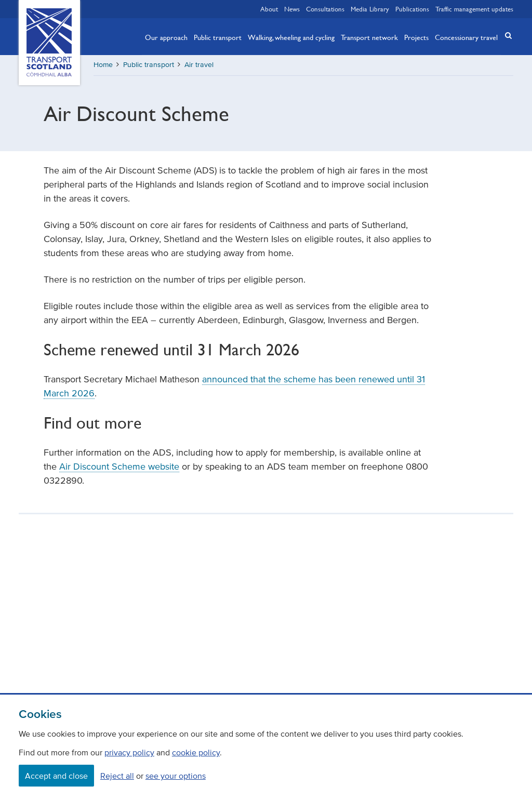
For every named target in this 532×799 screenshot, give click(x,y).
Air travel (199, 65)
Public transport (218, 37)
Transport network (369, 37)
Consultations (325, 9)
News (292, 9)
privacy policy (129, 752)
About (269, 9)
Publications (412, 9)
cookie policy (196, 752)
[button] (505, 36)
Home (103, 65)
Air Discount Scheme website (119, 467)
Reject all (117, 776)
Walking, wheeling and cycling (291, 37)
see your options (176, 776)
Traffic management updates (474, 9)
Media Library (370, 9)
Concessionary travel (466, 37)
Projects (416, 37)
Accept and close (56, 776)
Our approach (166, 37)
